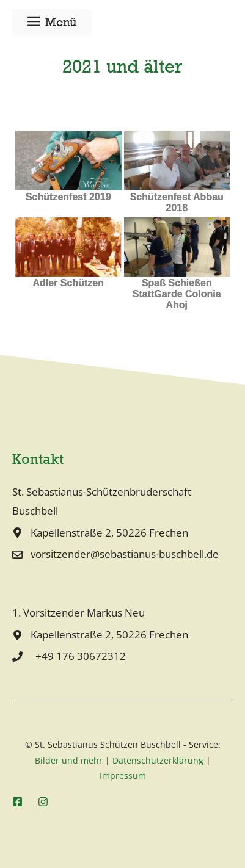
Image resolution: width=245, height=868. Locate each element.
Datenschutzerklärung (158, 760)
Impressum (123, 776)
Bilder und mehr (69, 760)
